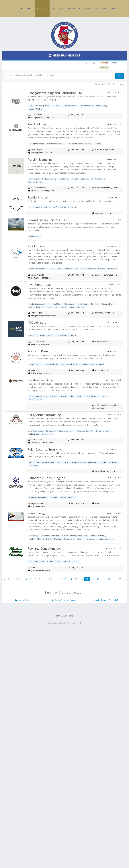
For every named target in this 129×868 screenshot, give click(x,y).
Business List (42, 8)
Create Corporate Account (93, 8)
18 (93, 579)
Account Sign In (23, 600)
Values (30, 8)
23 (120, 579)
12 (60, 579)
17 (87, 579)
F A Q (22, 8)
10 (49, 579)
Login (54, 8)
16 (82, 579)
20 (103, 579)
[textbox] (60, 76)
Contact (113, 8)
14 (71, 579)
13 (65, 579)
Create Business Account (106, 600)
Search (120, 76)
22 (114, 579)
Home (14, 8)
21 (109, 579)
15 (76, 579)
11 (54, 579)
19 (98, 579)
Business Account (68, 8)
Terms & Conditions (64, 616)
